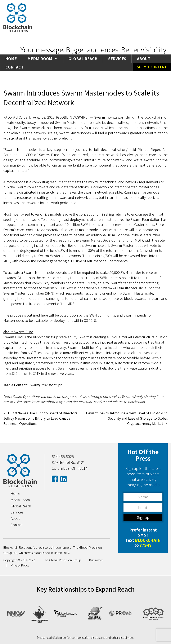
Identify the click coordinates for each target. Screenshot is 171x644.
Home (11, 59)
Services (117, 59)
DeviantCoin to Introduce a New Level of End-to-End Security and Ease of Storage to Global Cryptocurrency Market (129, 418)
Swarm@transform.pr (46, 385)
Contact (14, 67)
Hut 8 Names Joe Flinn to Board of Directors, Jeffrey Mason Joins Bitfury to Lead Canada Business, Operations (41, 418)
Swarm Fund (13, 337)
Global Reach (83, 59)
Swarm (100, 117)
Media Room (43, 59)
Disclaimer (96, 560)
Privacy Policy (20, 565)
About (144, 59)
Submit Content (152, 67)
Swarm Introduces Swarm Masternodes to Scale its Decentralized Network (82, 98)
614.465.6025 (63, 456)
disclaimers (59, 637)
